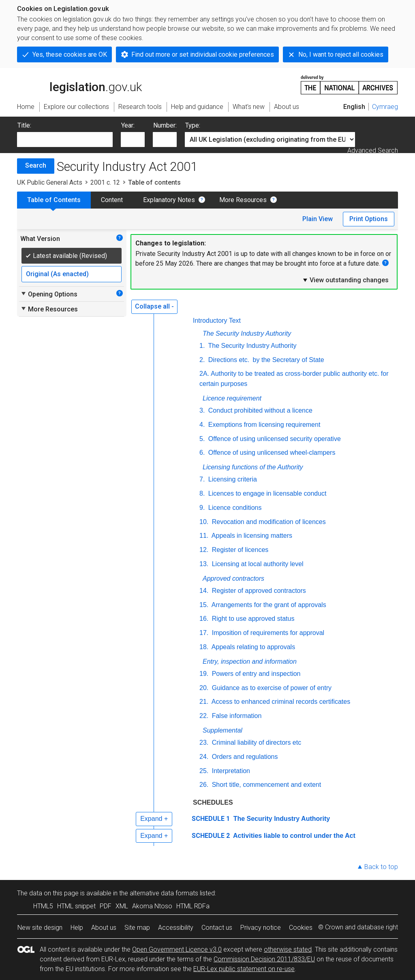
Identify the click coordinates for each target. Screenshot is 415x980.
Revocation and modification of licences (268, 522)
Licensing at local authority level (257, 564)
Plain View (318, 219)
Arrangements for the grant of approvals (268, 605)
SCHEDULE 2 (211, 836)
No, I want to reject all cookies (341, 54)
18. (204, 647)
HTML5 (43, 906)
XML (122, 906)
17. (204, 633)
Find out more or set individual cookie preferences (203, 54)
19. (204, 674)
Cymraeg (385, 107)
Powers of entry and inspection (255, 674)
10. (204, 522)
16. (204, 619)
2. (202, 360)
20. (204, 688)
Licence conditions (234, 508)
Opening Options (49, 294)
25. (204, 771)
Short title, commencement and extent (265, 785)
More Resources (243, 200)
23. (204, 742)
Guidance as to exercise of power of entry (271, 688)
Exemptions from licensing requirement (263, 425)
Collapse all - (154, 306)
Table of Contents (54, 200)
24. (204, 757)
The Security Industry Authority (247, 333)
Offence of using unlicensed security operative (273, 439)
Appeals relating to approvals (252, 647)
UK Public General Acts (50, 182)
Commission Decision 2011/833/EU (264, 959)
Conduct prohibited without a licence (259, 410)
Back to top (381, 867)
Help (77, 928)
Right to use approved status (252, 619)
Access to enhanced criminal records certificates (280, 702)
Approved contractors (233, 578)
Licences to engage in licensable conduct (266, 493)
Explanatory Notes (169, 200)
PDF (106, 906)
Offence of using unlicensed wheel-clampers (271, 453)
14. (204, 591)
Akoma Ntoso (152, 906)
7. (202, 479)
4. (202, 425)
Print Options (369, 219)
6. (202, 453)
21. (204, 702)
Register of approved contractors (258, 591)
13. (204, 564)
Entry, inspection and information (250, 661)
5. (202, 439)
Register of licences (239, 550)
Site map (137, 928)
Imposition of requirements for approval (267, 633)
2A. (204, 374)
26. (204, 785)
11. (204, 536)
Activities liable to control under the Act (293, 836)
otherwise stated (288, 949)
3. (202, 410)
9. (202, 508)
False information (236, 716)
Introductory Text (217, 321)
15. (204, 605)
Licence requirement (232, 398)
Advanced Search (373, 150)
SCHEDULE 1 (211, 819)
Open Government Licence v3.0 (177, 949)
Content (112, 200)
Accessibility (176, 928)
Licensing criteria (232, 479)
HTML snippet (76, 906)
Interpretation (230, 771)
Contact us (217, 928)
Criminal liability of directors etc (256, 742)
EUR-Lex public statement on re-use (244, 969)
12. (204, 550)
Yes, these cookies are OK (70, 54)
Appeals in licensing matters (251, 536)
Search (36, 165)
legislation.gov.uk (79, 84)
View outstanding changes (345, 280)
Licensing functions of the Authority (253, 467)
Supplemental (222, 730)
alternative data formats (164, 893)
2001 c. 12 (105, 182)
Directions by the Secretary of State (265, 360)
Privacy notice (261, 928)
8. (202, 493)
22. (204, 716)
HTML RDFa (193, 906)
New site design (40, 928)
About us (104, 928)
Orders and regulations (244, 757)
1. (202, 346)
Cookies (301, 928)
